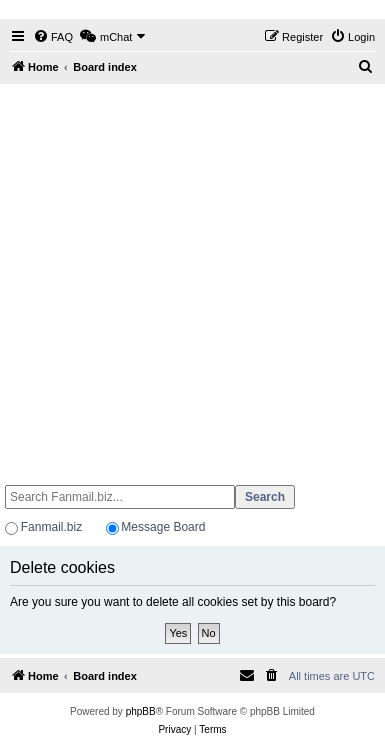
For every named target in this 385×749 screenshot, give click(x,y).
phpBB (141, 711)
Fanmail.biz (51, 527)
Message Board (163, 527)
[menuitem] (53, 37)
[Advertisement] (187, 275)
